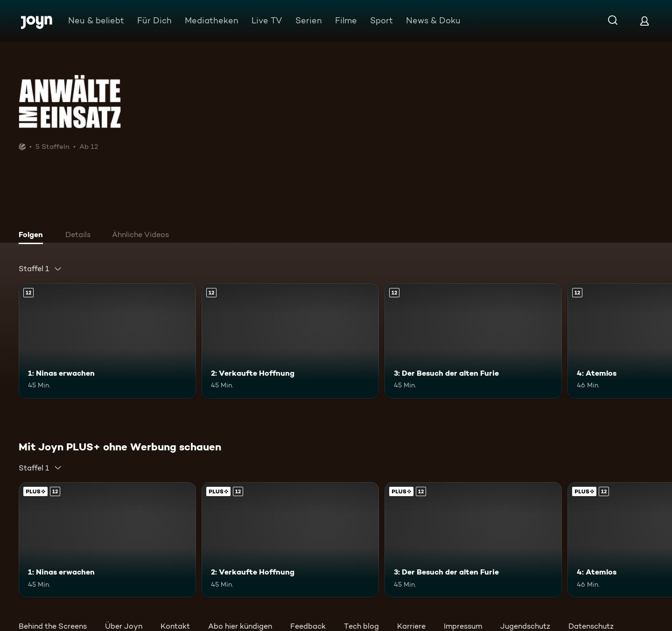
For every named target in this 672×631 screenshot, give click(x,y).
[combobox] (40, 269)
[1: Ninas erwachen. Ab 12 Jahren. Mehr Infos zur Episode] (107, 341)
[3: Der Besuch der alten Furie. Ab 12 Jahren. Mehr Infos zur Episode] (473, 341)
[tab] (33, 236)
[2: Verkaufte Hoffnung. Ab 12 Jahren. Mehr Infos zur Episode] (290, 341)
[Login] (644, 21)
